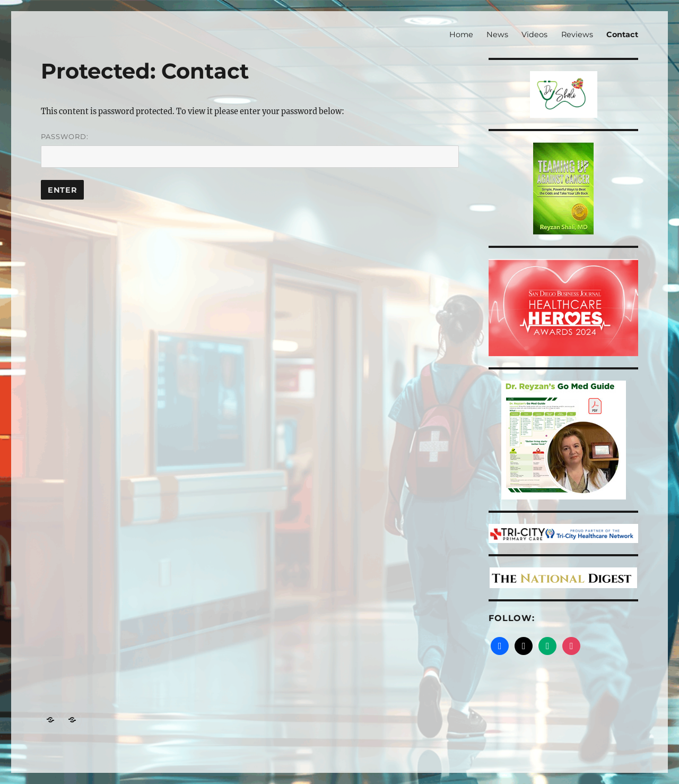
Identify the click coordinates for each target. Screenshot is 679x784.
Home (461, 35)
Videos (534, 35)
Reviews (577, 35)
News (497, 35)
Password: (250, 150)
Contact (622, 35)
